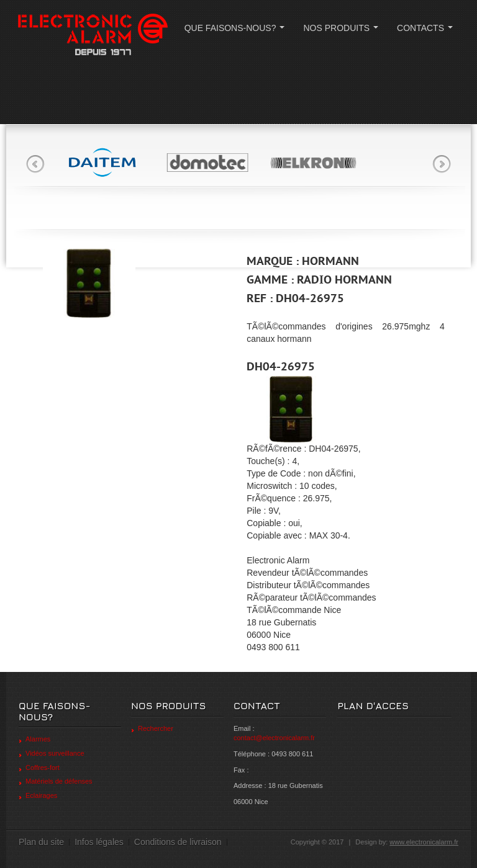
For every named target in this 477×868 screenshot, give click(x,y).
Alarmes (38, 739)
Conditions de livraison (178, 842)
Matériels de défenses (59, 781)
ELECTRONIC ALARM (93, 36)
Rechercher (156, 728)
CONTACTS (427, 31)
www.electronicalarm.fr (424, 842)
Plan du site (41, 842)
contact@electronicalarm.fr (274, 738)
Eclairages (41, 795)
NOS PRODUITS (343, 31)
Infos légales (99, 842)
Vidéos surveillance (55, 753)
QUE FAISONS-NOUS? (237, 31)
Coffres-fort (43, 767)
